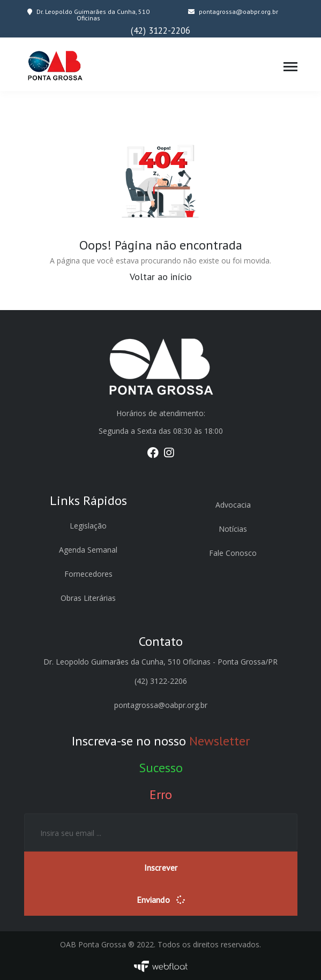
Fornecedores (88, 574)
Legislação (88, 526)
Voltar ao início (161, 276)
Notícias (233, 529)
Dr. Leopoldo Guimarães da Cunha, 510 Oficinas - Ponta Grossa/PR (160, 662)
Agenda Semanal (88, 550)
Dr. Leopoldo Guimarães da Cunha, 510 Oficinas (88, 15)
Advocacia (233, 505)
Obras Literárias (88, 598)
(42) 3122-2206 (160, 31)
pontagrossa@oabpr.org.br (233, 12)
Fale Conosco (233, 553)
